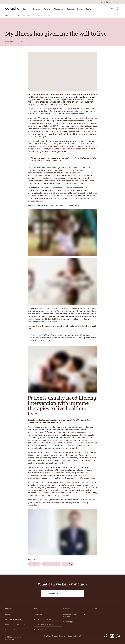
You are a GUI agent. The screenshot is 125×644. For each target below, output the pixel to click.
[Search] (112, 9)
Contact (47, 636)
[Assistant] (118, 9)
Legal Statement (75, 636)
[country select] (105, 2)
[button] (117, 636)
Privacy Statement (59, 636)
